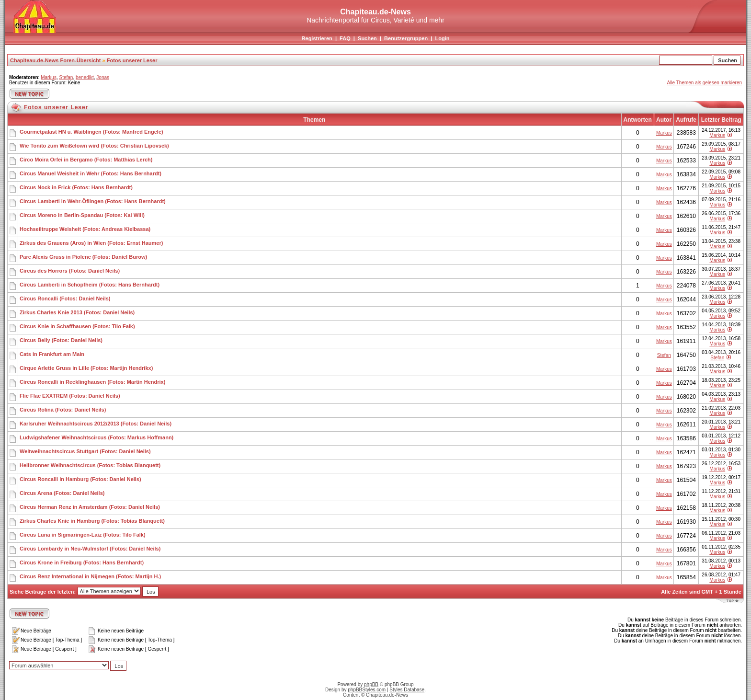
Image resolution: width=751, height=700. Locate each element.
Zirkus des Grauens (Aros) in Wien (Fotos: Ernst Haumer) (91, 243)
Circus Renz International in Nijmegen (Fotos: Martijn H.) (90, 576)
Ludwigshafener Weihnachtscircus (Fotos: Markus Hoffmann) (97, 437)
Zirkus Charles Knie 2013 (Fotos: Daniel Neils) (77, 312)
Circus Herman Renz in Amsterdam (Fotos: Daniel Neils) (90, 507)
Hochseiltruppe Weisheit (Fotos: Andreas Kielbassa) (85, 229)
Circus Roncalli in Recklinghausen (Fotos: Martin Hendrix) (92, 382)
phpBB (371, 684)
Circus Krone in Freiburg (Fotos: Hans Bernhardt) (82, 562)
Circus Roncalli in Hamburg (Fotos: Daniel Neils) (80, 479)
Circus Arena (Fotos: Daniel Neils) (62, 493)
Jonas (103, 77)
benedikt (85, 77)
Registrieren (317, 38)
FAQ (345, 38)
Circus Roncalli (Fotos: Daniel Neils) (65, 298)
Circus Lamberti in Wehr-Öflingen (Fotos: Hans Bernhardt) (93, 201)
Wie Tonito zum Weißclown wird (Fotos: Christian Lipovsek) (94, 146)
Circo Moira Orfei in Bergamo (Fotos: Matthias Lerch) (86, 160)
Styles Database (407, 690)
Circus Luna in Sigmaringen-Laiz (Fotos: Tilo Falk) (83, 535)
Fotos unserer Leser (132, 60)
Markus (49, 77)
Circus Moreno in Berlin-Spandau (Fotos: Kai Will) (82, 215)
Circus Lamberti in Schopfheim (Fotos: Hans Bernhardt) (90, 285)
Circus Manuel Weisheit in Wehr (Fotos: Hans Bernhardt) (91, 173)
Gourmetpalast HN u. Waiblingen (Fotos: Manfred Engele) (91, 132)
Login (442, 38)
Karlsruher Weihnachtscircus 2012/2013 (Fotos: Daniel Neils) (96, 424)
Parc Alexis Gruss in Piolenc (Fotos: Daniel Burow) (83, 257)
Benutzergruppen (406, 38)
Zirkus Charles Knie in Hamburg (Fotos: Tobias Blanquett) (92, 521)
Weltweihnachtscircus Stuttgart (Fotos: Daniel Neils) (85, 451)
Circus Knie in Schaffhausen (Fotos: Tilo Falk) (77, 326)
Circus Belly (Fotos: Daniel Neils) (61, 340)
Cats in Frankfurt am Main (52, 354)
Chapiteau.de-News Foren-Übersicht (55, 60)
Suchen (367, 38)
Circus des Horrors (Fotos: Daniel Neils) (70, 271)
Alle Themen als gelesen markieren (704, 83)
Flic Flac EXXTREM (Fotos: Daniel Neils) (70, 396)
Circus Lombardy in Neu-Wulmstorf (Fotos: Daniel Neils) (90, 549)
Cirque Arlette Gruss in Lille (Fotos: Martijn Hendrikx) (86, 368)
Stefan (66, 77)
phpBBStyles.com (367, 690)
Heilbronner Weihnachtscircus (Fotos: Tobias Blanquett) (90, 465)
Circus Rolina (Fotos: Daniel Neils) (63, 410)
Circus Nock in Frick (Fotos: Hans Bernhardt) (76, 187)
